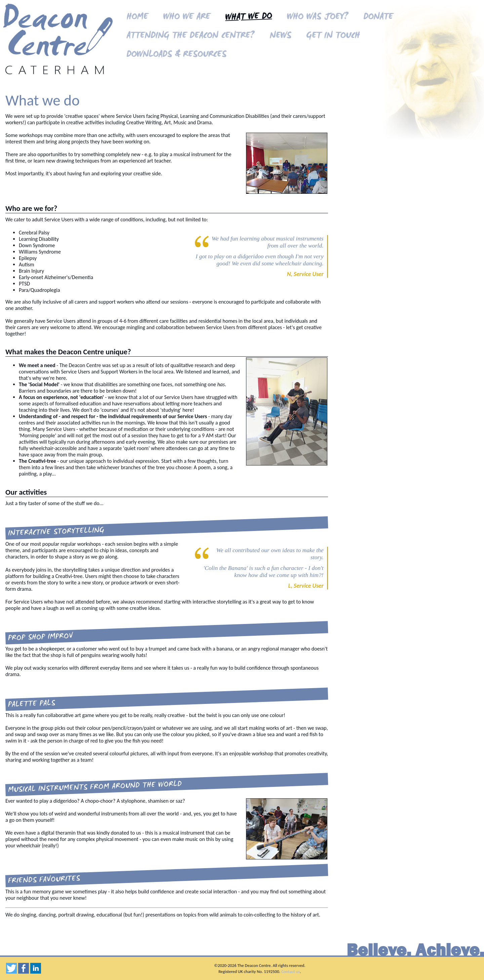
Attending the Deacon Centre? (190, 36)
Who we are (187, 17)
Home (137, 17)
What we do (248, 17)
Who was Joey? (317, 17)
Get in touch (333, 36)
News (280, 36)
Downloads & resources (176, 55)
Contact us (291, 971)
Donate (378, 17)
